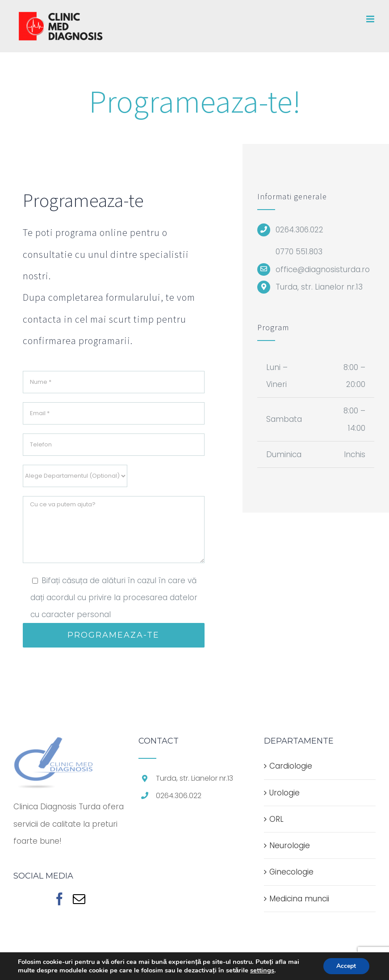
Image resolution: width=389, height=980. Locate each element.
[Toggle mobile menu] (371, 19)
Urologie (284, 793)
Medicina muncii (299, 899)
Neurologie (290, 845)
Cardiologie (291, 766)
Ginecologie (291, 872)
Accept (346, 966)
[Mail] (79, 899)
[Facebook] (59, 899)
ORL (276, 819)
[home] (53, 745)
